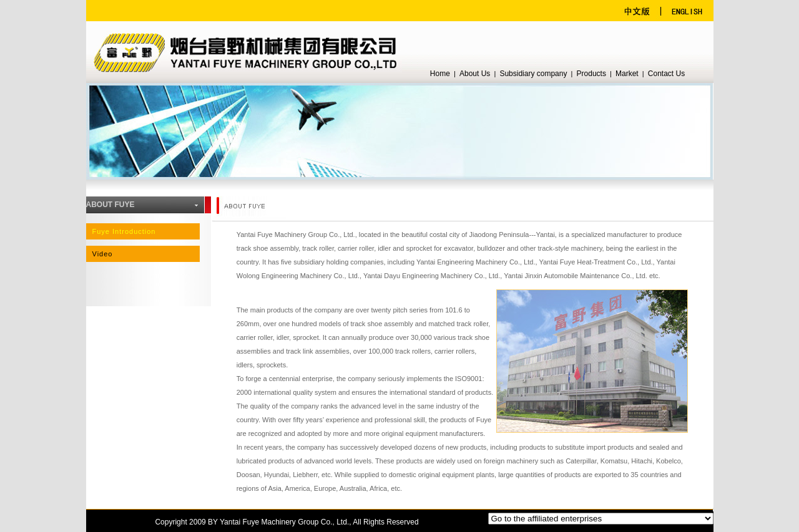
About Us (475, 74)
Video (103, 254)
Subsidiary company (533, 74)
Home (440, 74)
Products (591, 74)
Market (627, 74)
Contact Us (666, 74)
